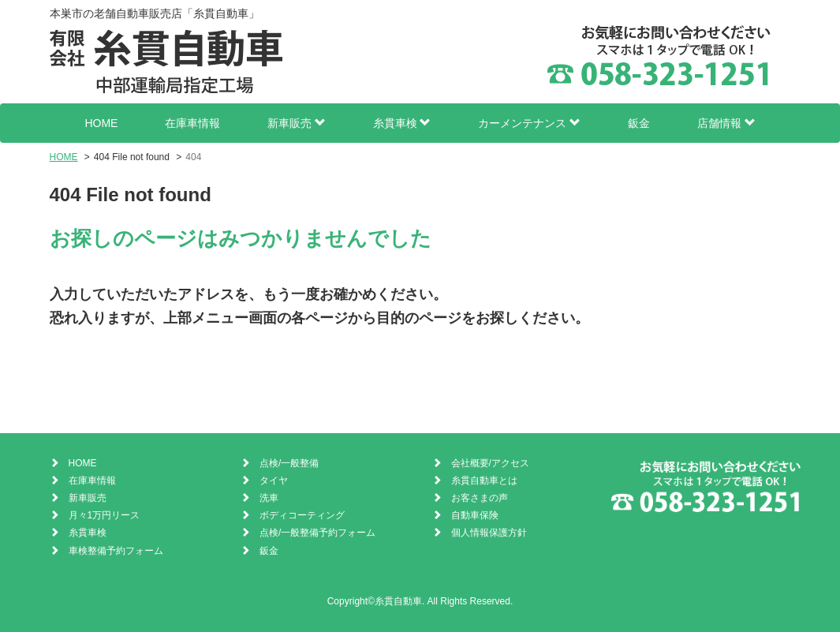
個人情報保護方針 (489, 533)
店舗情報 (726, 123)
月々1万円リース (105, 515)
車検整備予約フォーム (116, 551)
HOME (101, 123)
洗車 (269, 498)
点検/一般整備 (289, 463)
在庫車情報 (192, 123)
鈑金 (639, 123)
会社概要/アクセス (490, 463)
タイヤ (274, 481)
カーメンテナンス (529, 123)
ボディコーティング (302, 515)
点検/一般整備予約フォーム (317, 533)
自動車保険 (475, 515)
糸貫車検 (402, 123)
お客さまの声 (480, 498)
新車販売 (297, 123)
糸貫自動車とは (484, 481)
